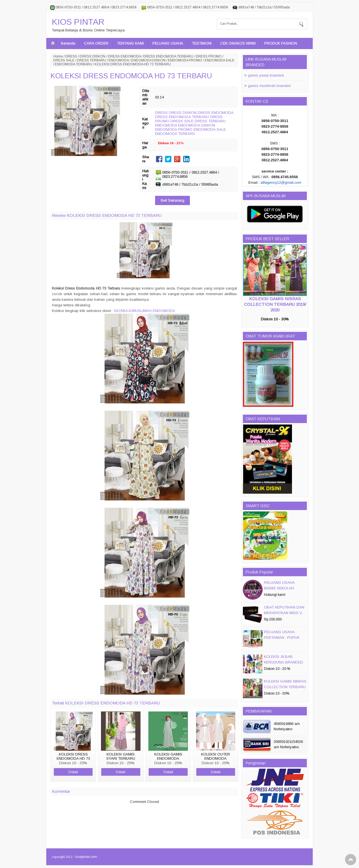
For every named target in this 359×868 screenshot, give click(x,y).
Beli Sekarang (172, 200)
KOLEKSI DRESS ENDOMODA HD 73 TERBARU (131, 76)
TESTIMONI (202, 43)
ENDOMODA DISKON (148, 60)
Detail (73, 772)
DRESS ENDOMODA (124, 56)
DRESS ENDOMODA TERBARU (168, 56)
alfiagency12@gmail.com (281, 182)
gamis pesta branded (266, 75)
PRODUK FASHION (281, 43)
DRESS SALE (64, 60)
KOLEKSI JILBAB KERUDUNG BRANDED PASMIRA (284, 662)
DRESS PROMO (209, 56)
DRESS (71, 56)
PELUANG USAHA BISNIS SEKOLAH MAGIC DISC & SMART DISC (284, 591)
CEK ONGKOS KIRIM (238, 43)
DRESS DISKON (93, 56)
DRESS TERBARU (92, 60)
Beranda (68, 43)
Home (58, 56)
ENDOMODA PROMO (185, 60)
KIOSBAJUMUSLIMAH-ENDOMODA (145, 311)
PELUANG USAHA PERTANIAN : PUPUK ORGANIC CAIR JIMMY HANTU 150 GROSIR (284, 640)
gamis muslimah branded (269, 86)
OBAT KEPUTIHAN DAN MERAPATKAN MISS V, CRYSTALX (284, 613)
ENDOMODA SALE (220, 60)
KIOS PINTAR (78, 22)
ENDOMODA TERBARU (74, 64)
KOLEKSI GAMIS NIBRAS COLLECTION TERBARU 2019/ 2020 (275, 304)
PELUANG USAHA (168, 43)
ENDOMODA (119, 60)
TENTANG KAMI (130, 43)
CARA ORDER (96, 43)
